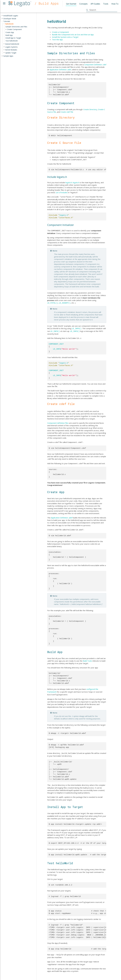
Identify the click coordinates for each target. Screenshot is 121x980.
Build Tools (87, 657)
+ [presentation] (2, 16)
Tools (106, 4)
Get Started (71, 4)
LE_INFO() (77, 327)
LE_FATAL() (53, 302)
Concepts (83, 4)
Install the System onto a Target (65, 37)
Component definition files (58, 421)
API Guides (95, 4)
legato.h (69, 182)
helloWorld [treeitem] (9, 24)
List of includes (62, 192)
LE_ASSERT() (65, 302)
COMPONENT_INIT (56, 342)
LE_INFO (57, 347)
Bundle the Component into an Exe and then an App (73, 34)
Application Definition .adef (60, 69)
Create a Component (60, 32)
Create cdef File (67, 111)
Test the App (57, 39)
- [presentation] (2, 21)
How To (115, 4)
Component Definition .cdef (95, 64)
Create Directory (90, 109)
